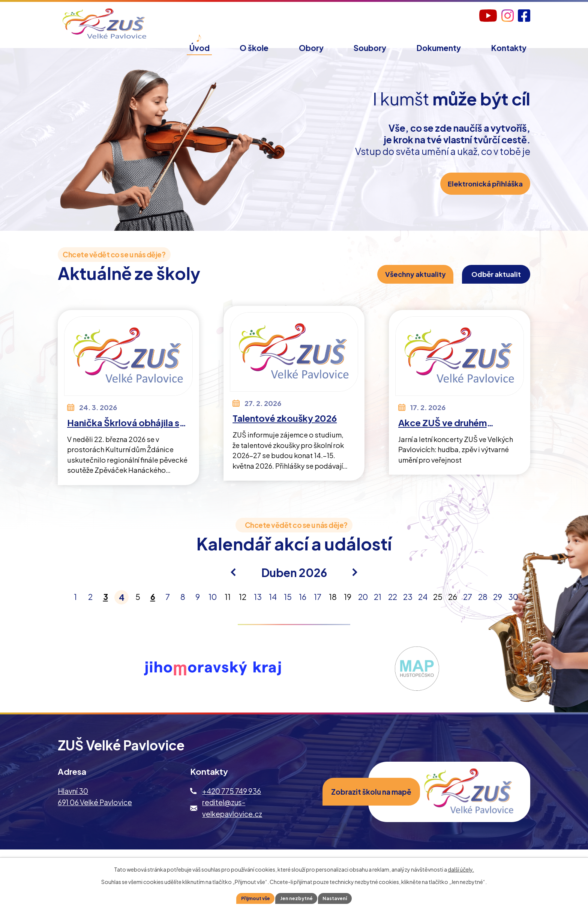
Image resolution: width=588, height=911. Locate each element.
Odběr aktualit (487, 284)
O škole (254, 48)
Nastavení (340, 897)
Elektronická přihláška (480, 200)
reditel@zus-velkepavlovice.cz (232, 821)
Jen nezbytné (297, 897)
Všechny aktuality (390, 284)
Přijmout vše (251, 897)
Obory (311, 48)
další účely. (461, 868)
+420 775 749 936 (232, 804)
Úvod (199, 48)
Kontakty (509, 48)
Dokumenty (439, 48)
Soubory (370, 48)
